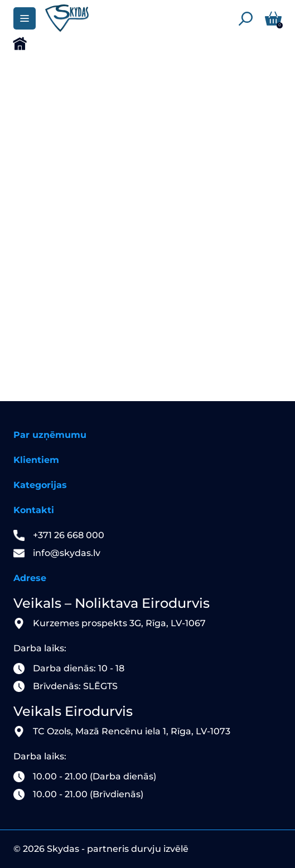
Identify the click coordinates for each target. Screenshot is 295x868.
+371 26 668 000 (69, 535)
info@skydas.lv (67, 553)
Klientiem (36, 460)
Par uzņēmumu (50, 435)
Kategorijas (40, 485)
